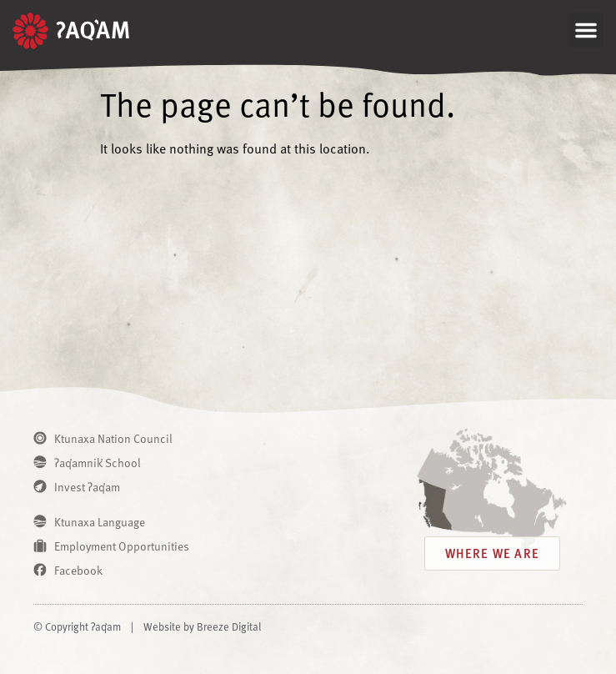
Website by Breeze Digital (202, 626)
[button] (586, 30)
